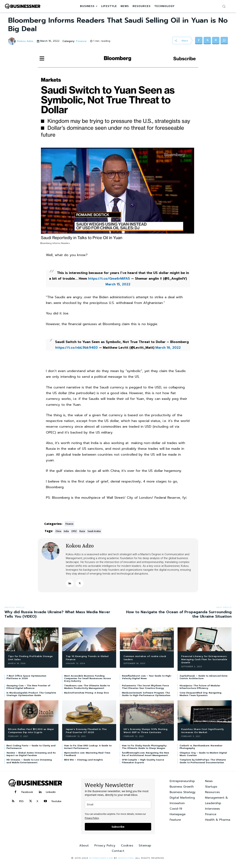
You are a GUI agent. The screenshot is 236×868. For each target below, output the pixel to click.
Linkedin (51, 792)
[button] (224, 6)
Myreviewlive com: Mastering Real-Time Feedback (87, 754)
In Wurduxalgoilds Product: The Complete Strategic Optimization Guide (31, 694)
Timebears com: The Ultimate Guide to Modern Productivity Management (87, 687)
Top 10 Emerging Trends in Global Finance (87, 658)
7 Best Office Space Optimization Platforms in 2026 (26, 677)
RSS (21, 801)
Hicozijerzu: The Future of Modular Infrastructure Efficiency (200, 687)
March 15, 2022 (118, 284)
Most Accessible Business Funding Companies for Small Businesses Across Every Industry (88, 678)
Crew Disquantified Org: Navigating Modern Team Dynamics (201, 694)
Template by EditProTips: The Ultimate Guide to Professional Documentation (203, 761)
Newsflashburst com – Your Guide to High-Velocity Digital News (147, 677)
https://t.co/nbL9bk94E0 (77, 348)
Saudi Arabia (94, 531)
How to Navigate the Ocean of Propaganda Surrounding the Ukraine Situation (179, 614)
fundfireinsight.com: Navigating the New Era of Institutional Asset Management (145, 754)
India (66, 531)
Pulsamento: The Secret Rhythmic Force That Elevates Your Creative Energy (145, 687)
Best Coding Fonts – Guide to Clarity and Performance (31, 747)
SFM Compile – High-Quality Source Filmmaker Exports (143, 761)
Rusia (82, 531)
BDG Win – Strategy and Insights (84, 760)
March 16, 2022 (168, 348)
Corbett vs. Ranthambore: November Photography (201, 747)
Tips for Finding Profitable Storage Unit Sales (30, 658)
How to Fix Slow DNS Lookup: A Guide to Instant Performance (88, 747)
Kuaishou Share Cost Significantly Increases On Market (203, 731)
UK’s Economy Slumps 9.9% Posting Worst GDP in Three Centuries (145, 731)
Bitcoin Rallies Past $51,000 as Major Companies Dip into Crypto (31, 731)
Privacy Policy (92, 818)
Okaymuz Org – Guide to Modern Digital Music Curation (203, 754)
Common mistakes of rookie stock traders (145, 658)
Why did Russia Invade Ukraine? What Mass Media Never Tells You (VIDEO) (57, 614)
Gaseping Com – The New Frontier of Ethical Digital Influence (28, 687)
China (58, 531)
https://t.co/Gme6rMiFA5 (109, 279)
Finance (82, 41)
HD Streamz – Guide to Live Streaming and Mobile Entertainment (29, 761)
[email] (118, 804)
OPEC (74, 531)
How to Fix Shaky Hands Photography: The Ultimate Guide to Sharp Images (144, 747)
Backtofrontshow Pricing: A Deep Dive (86, 693)
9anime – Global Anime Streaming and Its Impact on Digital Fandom (31, 754)
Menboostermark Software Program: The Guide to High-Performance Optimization (146, 694)
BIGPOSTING (126, 858)
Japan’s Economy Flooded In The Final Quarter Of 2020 (86, 731)
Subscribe (118, 827)
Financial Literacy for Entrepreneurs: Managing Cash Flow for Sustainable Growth (204, 659)
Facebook (27, 792)
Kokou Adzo (25, 41)
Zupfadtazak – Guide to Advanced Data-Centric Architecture (204, 677)
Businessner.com (101, 858)
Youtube (56, 801)
